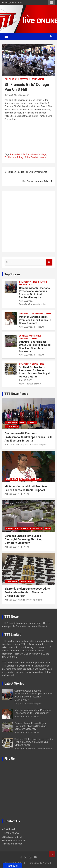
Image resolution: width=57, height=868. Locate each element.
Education (38, 79)
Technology (25, 285)
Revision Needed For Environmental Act (27, 172)
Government (38, 314)
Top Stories (12, 274)
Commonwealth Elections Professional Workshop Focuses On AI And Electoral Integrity (34, 293)
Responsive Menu (52, 3)
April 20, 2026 (26, 301)
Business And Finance (30, 336)
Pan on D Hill (16, 154)
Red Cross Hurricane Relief (36, 181)
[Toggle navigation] (6, 36)
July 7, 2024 (10, 95)
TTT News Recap (16, 394)
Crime (35, 364)
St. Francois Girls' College (35, 154)
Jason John (23, 95)
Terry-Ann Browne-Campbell (33, 304)
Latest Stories (14, 684)
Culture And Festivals (18, 79)
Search (49, 262)
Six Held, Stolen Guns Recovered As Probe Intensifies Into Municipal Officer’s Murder (34, 372)
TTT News (39, 327)
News (34, 282)
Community (25, 282)
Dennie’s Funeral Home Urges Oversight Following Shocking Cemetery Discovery (35, 346)
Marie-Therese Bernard (30, 384)
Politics (42, 282)
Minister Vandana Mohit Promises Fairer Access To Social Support (35, 320)
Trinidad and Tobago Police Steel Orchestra (25, 157)
